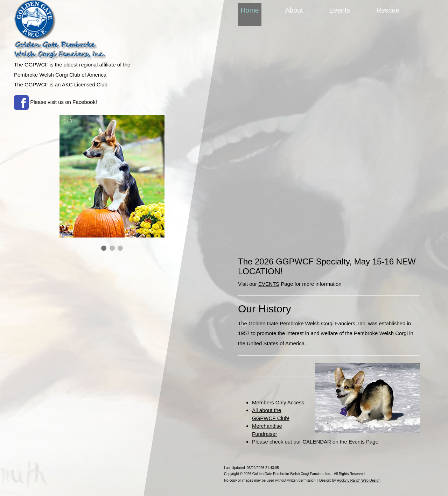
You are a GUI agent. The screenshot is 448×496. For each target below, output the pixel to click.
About (294, 10)
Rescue (388, 10)
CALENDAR (317, 442)
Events (340, 10)
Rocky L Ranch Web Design (359, 480)
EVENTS (269, 284)
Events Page (363, 442)
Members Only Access (278, 402)
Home (251, 9)
